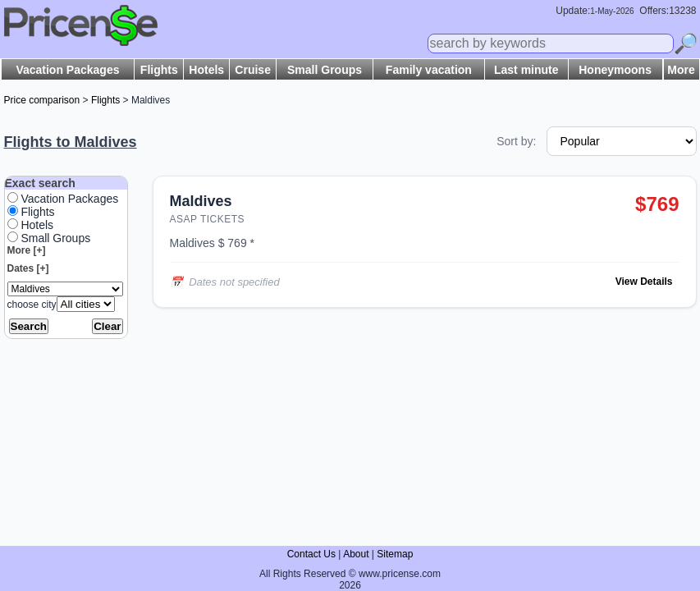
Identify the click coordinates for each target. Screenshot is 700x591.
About (356, 554)
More (681, 70)
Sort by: (516, 141)
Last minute (526, 70)
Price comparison (42, 100)
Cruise (253, 70)
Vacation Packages (67, 70)
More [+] (27, 250)
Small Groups (325, 70)
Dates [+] (28, 268)
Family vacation (429, 70)
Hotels (206, 70)
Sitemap (395, 554)
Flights (159, 70)
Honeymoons (615, 70)
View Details (644, 282)
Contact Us (311, 554)
